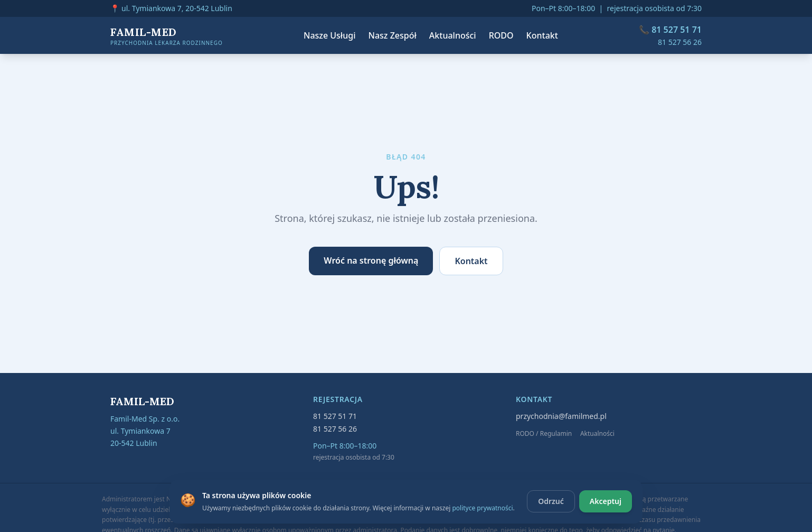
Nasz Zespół (393, 35)
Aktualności (453, 35)
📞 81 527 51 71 (670, 30)
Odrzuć (551, 501)
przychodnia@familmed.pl (561, 416)
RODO (501, 35)
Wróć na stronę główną (371, 260)
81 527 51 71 (335, 416)
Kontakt (542, 35)
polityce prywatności (482, 508)
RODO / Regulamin (544, 433)
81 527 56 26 (680, 42)
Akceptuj (606, 501)
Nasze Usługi (330, 35)
